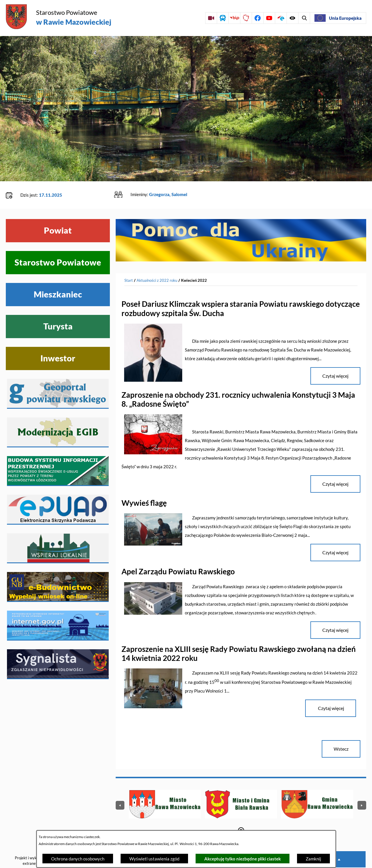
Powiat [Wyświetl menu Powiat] (58, 213)
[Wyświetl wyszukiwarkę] (292, 18)
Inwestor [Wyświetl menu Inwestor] (58, 340)
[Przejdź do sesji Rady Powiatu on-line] (211, 18)
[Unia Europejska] (338, 18)
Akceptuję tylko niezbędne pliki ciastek (243, 859)
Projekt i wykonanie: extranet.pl (32, 843)
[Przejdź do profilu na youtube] (269, 18)
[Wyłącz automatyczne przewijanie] (241, 812)
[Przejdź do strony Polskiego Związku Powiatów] (246, 18)
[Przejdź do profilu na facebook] (257, 18)
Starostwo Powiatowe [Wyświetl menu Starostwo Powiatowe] (58, 245)
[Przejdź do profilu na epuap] (281, 18)
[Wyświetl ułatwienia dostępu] (304, 18)
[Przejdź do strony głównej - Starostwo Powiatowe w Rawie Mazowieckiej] (59, 17)
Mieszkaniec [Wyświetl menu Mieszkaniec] (58, 277)
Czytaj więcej (331, 690)
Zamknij (313, 859)
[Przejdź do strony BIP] (234, 18)
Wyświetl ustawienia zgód (154, 859)
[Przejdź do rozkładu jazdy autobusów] (223, 18)
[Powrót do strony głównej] (129, 263)
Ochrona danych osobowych (78, 859)
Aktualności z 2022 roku (157, 262)
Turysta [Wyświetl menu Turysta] (58, 309)
